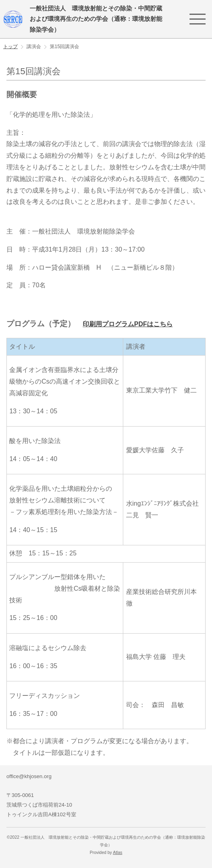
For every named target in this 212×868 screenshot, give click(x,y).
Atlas (117, 853)
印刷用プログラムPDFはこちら (128, 324)
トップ (10, 47)
